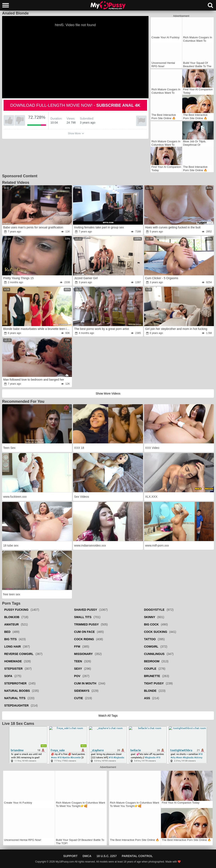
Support (70, 856)
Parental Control (137, 856)
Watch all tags (108, 716)
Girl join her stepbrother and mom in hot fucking (176, 329)
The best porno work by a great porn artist (101, 329)
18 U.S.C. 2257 (107, 856)
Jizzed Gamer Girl (86, 278)
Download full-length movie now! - (75, 105)
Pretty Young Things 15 (18, 278)
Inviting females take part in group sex (99, 227)
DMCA (87, 856)
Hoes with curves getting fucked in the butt (173, 227)
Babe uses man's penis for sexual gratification (33, 227)
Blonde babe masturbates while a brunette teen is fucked (37, 329)
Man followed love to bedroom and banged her (34, 380)
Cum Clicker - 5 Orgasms (162, 278)
